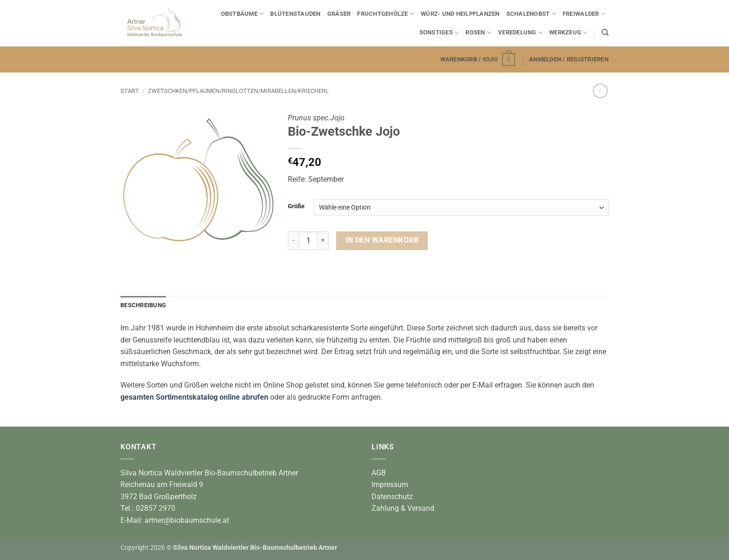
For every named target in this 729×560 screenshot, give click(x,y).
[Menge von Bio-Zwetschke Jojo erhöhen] (323, 241)
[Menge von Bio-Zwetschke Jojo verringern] (293, 241)
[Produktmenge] (308, 241)
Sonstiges (439, 33)
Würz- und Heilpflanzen (460, 14)
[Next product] (600, 91)
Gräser (339, 14)
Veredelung (520, 33)
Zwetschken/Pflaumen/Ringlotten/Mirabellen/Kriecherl (238, 91)
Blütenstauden (295, 14)
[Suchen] (605, 33)
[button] (478, 59)
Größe (296, 206)
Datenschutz (392, 497)
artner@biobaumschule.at (187, 520)
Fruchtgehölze (386, 14)
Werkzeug (568, 33)
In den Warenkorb (382, 240)
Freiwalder (584, 14)
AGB (379, 473)
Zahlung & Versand (403, 508)
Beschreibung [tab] (143, 305)
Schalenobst (531, 14)
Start (130, 91)
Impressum (390, 484)
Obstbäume (242, 14)
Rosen (478, 33)
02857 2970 (156, 508)
